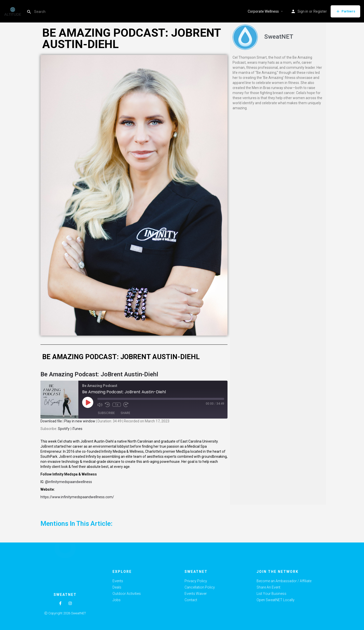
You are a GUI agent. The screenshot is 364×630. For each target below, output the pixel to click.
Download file (51, 421)
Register (320, 11)
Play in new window (80, 421)
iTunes (77, 429)
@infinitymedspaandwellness (69, 482)
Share (125, 413)
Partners (345, 11)
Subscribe (106, 413)
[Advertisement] (278, 151)
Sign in (303, 11)
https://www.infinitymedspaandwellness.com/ (77, 497)
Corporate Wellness (263, 11)
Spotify (64, 429)
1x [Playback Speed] (117, 405)
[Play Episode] (88, 402)
